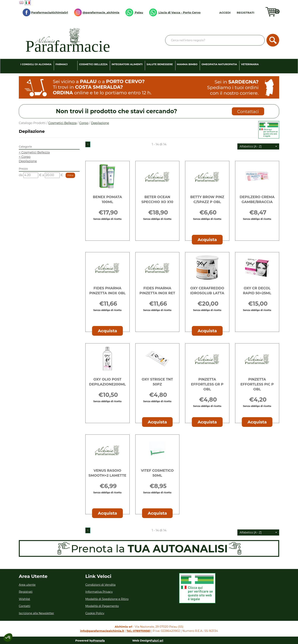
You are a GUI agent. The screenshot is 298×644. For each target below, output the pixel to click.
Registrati (246, 13)
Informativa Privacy (99, 592)
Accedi (225, 13)
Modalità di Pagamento (102, 606)
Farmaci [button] (61, 64)
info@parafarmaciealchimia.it (102, 631)
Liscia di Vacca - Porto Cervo (175, 12)
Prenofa (99, 640)
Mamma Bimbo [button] (187, 64)
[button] (258, 146)
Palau (134, 12)
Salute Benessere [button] (160, 64)
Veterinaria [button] (250, 64)
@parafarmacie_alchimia (97, 12)
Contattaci (248, 112)
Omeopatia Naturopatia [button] (219, 64)
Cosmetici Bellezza (62, 123)
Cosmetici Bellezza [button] (93, 64)
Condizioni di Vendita (100, 585)
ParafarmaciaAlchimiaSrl (45, 12)
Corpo (84, 123)
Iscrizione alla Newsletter (36, 613)
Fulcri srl (157, 640)
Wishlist (261, 13)
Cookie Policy (95, 613)
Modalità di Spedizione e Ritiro (107, 599)
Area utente (27, 585)
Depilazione (28, 161)
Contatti (25, 606)
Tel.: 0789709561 (138, 631)
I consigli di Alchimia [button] (36, 64)
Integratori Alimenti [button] (127, 64)
